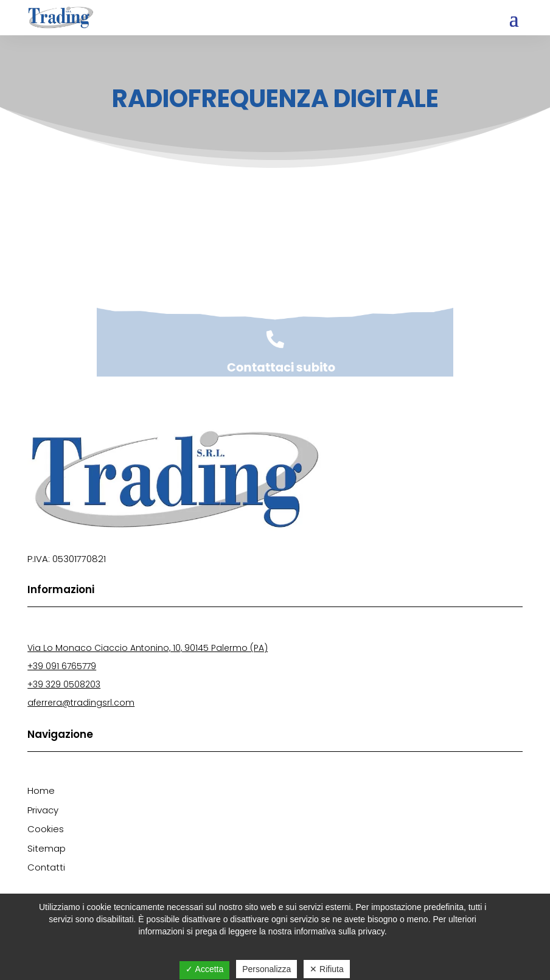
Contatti (46, 867)
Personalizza (266, 969)
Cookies (46, 829)
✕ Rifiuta (327, 969)
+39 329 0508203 (64, 684)
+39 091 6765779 (62, 666)
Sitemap (47, 848)
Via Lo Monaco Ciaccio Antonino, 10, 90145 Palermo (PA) (148, 648)
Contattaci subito (280, 369)
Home (41, 791)
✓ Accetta (204, 969)
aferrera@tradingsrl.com (81, 703)
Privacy (43, 810)
